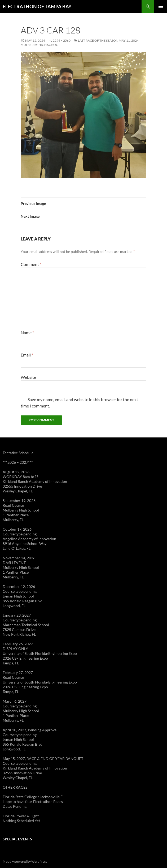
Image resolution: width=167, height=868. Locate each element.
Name (27, 332)
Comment (31, 264)
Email (27, 355)
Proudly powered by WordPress (25, 861)
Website (28, 377)
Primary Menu (161, 6)
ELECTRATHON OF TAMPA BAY (37, 6)
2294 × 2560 (62, 40)
